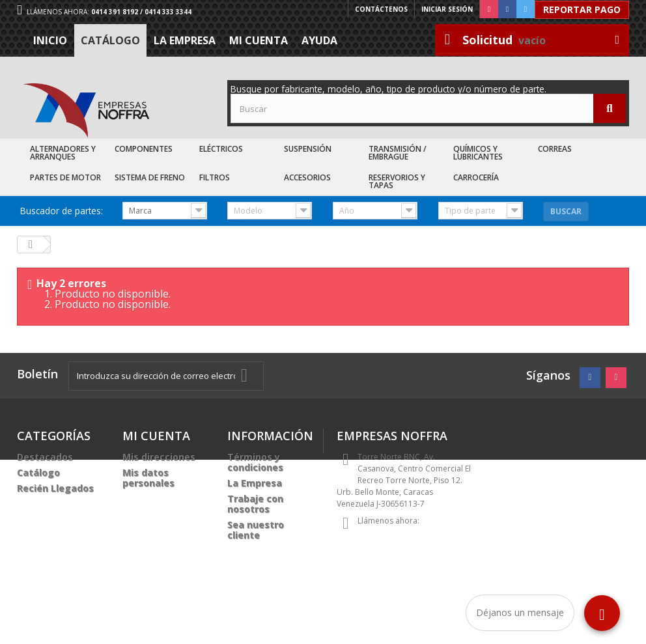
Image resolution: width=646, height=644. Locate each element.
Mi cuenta (259, 40)
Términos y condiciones (255, 462)
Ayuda (319, 40)
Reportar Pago (582, 9)
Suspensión (308, 149)
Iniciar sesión (447, 9)
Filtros (215, 177)
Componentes (144, 149)
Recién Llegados (55, 488)
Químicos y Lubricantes (478, 153)
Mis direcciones (159, 457)
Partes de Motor (65, 177)
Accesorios (307, 177)
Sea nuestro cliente (256, 530)
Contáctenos (381, 9)
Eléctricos (221, 149)
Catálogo (110, 40)
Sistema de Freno (150, 177)
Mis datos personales (148, 478)
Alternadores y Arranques (63, 153)
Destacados (45, 457)
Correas (555, 149)
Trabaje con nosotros (255, 504)
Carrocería (476, 177)
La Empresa (185, 40)
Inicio (50, 40)
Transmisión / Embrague (398, 153)
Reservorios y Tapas (397, 181)
